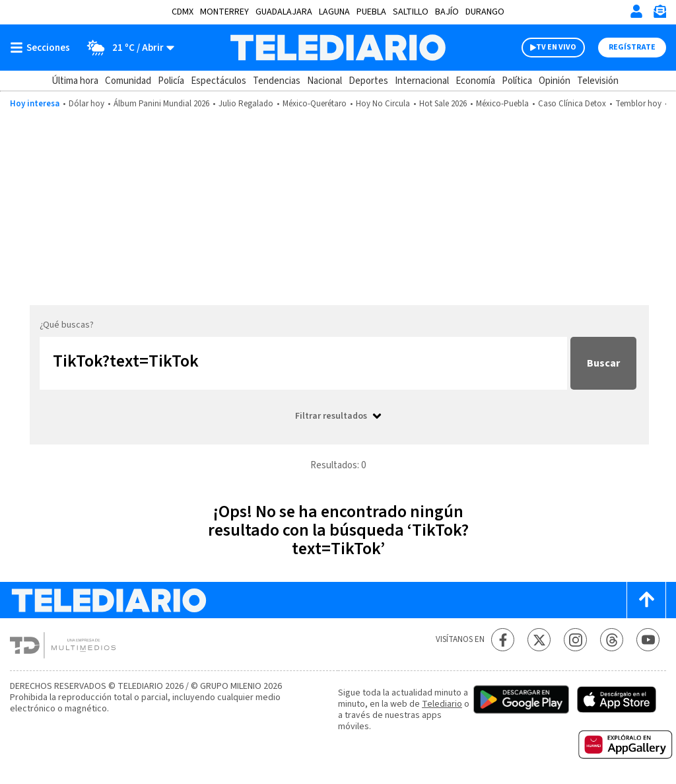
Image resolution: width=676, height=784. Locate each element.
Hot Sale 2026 (443, 104)
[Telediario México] (338, 48)
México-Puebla (502, 104)
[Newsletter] (659, 14)
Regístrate (632, 47)
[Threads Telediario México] (612, 640)
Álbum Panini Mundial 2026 (161, 104)
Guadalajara (284, 12)
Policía (171, 81)
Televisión (598, 81)
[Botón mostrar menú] (43, 48)
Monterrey (224, 12)
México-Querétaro (315, 104)
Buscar (603, 363)
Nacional (324, 81)
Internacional (422, 81)
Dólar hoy (86, 104)
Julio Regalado (246, 104)
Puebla (371, 12)
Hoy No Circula (383, 104)
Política (517, 81)
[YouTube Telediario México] (648, 640)
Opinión (555, 81)
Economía (475, 81)
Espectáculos (219, 81)
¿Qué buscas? (67, 325)
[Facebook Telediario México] (503, 640)
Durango (485, 12)
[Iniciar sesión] (636, 11)
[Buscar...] (303, 363)
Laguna (334, 12)
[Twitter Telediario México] (539, 640)
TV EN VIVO (556, 47)
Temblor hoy (638, 104)
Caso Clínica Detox (572, 104)
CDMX (183, 12)
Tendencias (277, 81)
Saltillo (411, 12)
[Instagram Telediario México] (575, 640)
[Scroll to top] (646, 600)
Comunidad (128, 81)
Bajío (447, 12)
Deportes (368, 81)
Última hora (75, 81)
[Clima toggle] (126, 48)
